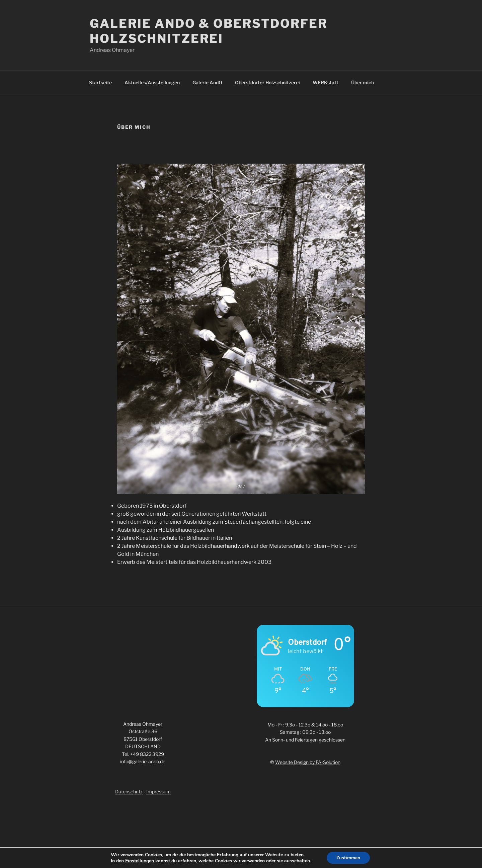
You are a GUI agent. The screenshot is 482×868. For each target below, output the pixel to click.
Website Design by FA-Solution (308, 762)
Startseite (100, 82)
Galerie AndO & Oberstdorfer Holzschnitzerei (209, 31)
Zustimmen (348, 857)
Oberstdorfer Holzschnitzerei (267, 82)
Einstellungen (139, 861)
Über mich (363, 82)
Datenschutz (129, 792)
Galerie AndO (207, 82)
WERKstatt (326, 82)
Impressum (158, 792)
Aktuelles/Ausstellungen (152, 82)
